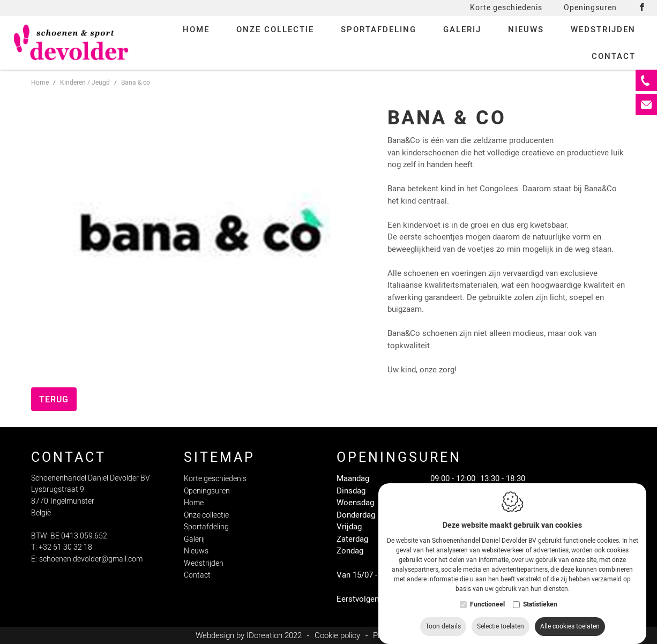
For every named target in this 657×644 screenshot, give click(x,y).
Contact (197, 575)
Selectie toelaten (501, 624)
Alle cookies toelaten (570, 624)
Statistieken (540, 602)
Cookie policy (337, 635)
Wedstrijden (204, 563)
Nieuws (196, 551)
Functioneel (487, 602)
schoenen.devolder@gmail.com (91, 559)
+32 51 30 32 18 (65, 547)
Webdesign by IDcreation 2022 (249, 635)
